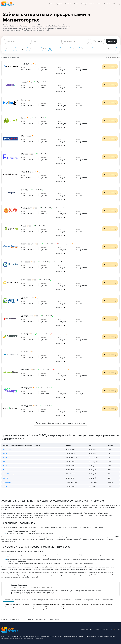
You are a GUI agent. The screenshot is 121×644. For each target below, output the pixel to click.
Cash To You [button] (7, 449)
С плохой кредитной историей (105, 49)
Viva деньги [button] (7, 482)
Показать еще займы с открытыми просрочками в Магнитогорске (60, 423)
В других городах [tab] (108, 600)
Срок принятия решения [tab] (39, 600)
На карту (55, 49)
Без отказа (9, 49)
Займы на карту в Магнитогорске (44, 609)
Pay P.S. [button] (6, 478)
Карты (51, 4)
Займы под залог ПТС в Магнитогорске (75, 605)
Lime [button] (5, 462)
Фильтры (97, 41)
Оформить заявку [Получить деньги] (110, 67)
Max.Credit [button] (7, 466)
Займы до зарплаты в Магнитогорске (46, 605)
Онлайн (76, 49)
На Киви (45, 49)
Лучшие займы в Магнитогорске (101, 605)
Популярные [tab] (8, 600)
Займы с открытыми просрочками (35, 620)
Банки (99, 4)
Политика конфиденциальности (12, 638)
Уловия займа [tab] (55, 600)
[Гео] (114, 4)
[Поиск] (119, 4)
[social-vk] (111, 630)
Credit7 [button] (6, 454)
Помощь (107, 4)
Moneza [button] (6, 470)
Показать (111, 41)
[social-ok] (115, 630)
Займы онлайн (15, 620)
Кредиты (59, 4)
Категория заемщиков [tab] (92, 600)
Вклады (84, 4)
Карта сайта (94, 630)
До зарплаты (34, 49)
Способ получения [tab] (22, 600)
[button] (60, 73)
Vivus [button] (5, 486)
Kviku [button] (5, 458)
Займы (76, 4)
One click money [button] (9, 474)
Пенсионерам (87, 49)
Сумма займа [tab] (67, 600)
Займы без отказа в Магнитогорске (17, 605)
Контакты (104, 630)
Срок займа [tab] (78, 600)
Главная (4, 620)
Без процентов (22, 49)
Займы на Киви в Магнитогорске (44, 607)
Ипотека (68, 4)
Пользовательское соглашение (32, 638)
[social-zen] (119, 630)
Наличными (65, 49)
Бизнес (92, 4)
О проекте (84, 630)
